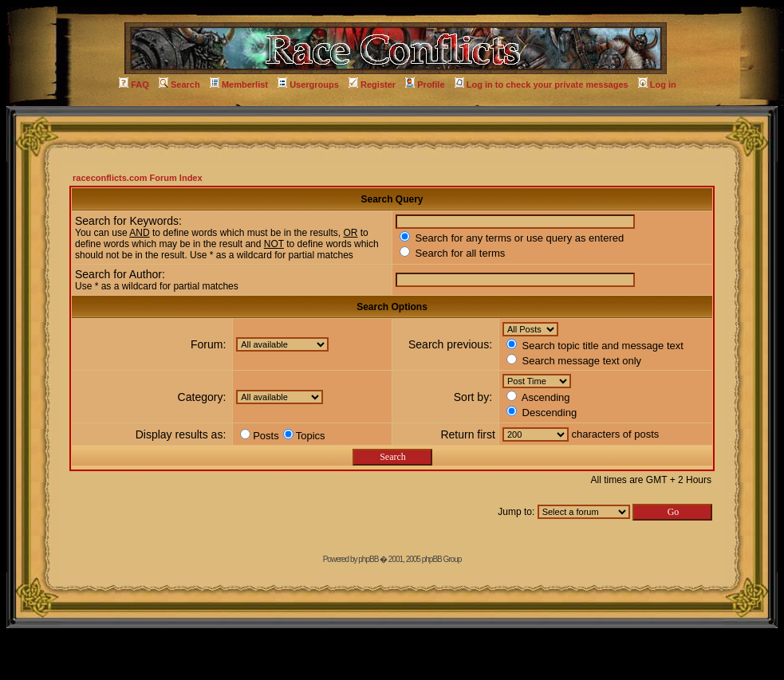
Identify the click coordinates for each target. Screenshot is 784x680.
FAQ (134, 85)
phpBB (368, 559)
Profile (425, 85)
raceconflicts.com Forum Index (138, 178)
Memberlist (239, 85)
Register (372, 85)
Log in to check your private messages (542, 85)
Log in (657, 85)
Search (179, 85)
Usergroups (308, 85)
